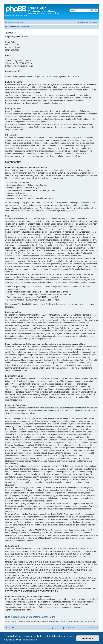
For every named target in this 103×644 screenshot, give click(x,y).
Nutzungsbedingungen (69, 621)
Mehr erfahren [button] (30, 640)
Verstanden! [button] (88, 638)
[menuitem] (20, 23)
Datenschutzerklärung (87, 621)
